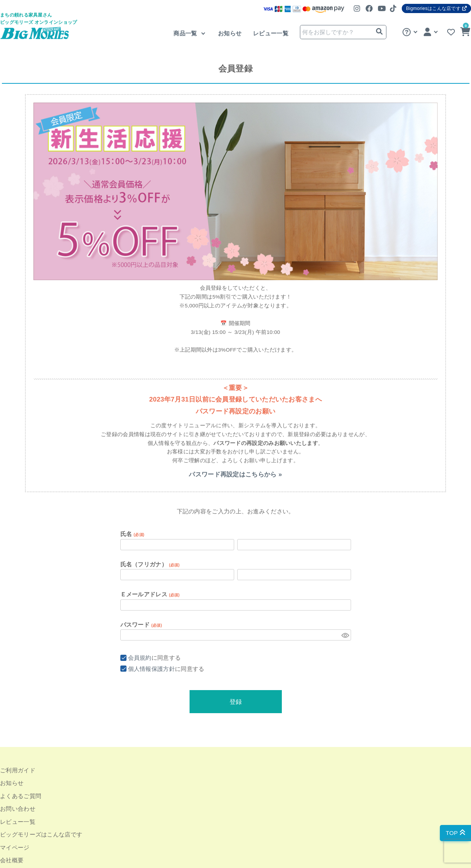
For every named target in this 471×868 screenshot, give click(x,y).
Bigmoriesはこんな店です (436, 8)
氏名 (132, 534)
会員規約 (140, 658)
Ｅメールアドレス (150, 594)
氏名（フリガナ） (150, 564)
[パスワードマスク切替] (345, 635)
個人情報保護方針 (151, 669)
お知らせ (230, 33)
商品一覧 (186, 33)
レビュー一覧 (271, 33)
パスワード (141, 625)
